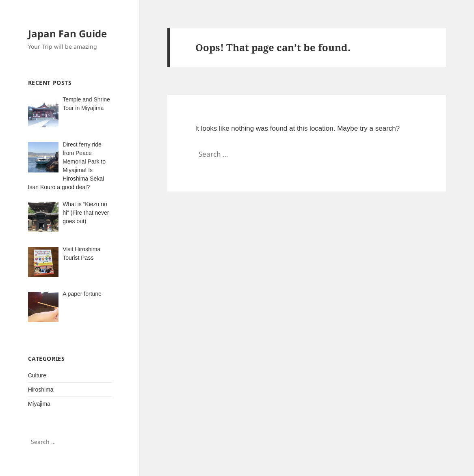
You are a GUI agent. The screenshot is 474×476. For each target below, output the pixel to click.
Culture (37, 375)
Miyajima (39, 404)
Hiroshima (41, 390)
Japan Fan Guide (67, 33)
